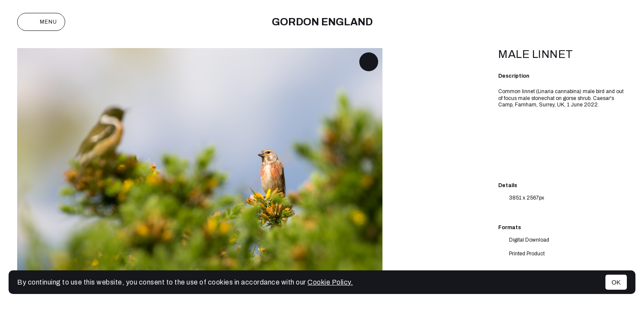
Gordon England (322, 22)
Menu (41, 22)
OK (616, 282)
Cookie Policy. (330, 282)
